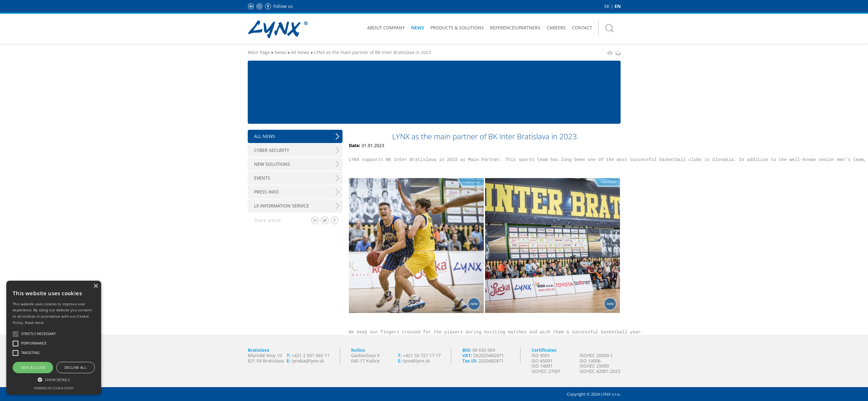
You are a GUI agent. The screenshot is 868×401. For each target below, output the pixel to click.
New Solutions (272, 164)
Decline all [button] (76, 367)
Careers (556, 28)
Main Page (259, 52)
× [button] (96, 286)
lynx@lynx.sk (416, 361)
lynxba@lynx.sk (308, 361)
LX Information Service (282, 206)
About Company (386, 28)
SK (607, 6)
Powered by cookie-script (54, 388)
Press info (266, 192)
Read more (34, 323)
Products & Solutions (457, 28)
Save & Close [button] (33, 367)
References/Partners (515, 28)
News (418, 28)
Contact (582, 28)
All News (300, 52)
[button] (54, 379)
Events (262, 178)
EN (618, 6)
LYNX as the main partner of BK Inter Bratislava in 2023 (373, 52)
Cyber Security (272, 150)
